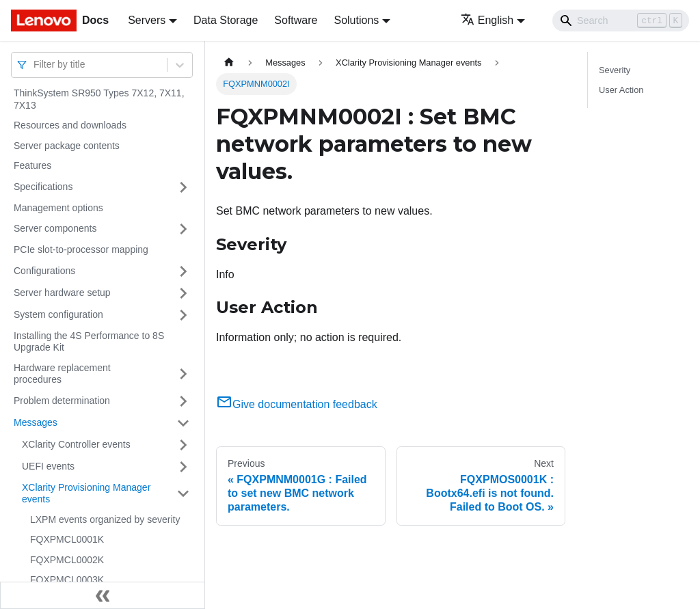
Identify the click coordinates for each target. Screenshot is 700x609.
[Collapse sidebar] (103, 595)
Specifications (43, 187)
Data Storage (226, 20)
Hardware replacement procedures (62, 374)
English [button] (487, 20)
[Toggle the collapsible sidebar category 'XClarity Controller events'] (183, 445)
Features (32, 165)
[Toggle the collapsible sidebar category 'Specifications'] (183, 187)
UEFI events (48, 466)
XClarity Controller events (76, 444)
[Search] (621, 21)
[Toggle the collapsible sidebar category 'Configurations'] (183, 271)
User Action (621, 90)
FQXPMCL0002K (67, 560)
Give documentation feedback (297, 404)
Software (296, 20)
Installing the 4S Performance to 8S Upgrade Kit (89, 342)
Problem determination (62, 401)
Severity (615, 70)
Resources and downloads (70, 125)
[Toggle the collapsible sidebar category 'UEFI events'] (183, 467)
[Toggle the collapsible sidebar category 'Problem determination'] (183, 401)
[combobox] (35, 65)
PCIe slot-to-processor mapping (81, 249)
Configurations (44, 271)
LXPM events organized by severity (105, 519)
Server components (55, 228)
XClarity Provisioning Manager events (86, 493)
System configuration (58, 314)
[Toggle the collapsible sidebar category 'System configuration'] (183, 315)
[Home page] (229, 63)
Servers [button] (147, 20)
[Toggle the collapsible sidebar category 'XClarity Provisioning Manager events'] (183, 494)
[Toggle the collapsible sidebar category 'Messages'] (183, 423)
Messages (36, 422)
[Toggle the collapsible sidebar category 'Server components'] (183, 229)
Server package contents (67, 146)
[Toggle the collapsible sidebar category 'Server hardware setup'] (183, 293)
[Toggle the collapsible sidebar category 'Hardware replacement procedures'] (183, 374)
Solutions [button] (356, 20)
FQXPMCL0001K (67, 539)
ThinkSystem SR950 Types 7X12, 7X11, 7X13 (99, 99)
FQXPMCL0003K (67, 580)
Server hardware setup (62, 293)
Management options (58, 208)
